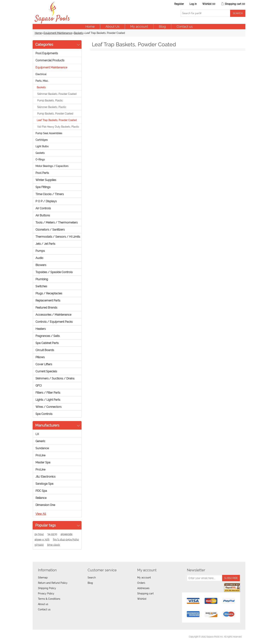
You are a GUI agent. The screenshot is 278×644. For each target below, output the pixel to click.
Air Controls (43, 208)
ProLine (40, 455)
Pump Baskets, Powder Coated (55, 114)
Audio (39, 258)
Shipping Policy (47, 588)
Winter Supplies (46, 180)
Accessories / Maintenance (53, 315)
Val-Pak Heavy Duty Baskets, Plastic (58, 127)
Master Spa (43, 462)
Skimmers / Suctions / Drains (55, 378)
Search (92, 578)
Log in (193, 4)
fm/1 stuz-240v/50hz (66, 539)
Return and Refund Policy (53, 583)
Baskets (78, 33)
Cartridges (42, 140)
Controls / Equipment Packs (54, 322)
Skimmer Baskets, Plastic (52, 107)
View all (41, 514)
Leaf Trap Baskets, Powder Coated (57, 120)
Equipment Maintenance (58, 33)
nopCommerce (56, 637)
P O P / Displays (46, 201)
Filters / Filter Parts (48, 393)
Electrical (41, 74)
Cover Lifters (44, 364)
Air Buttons (43, 215)
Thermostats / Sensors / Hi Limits (58, 237)
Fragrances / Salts (48, 336)
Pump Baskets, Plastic (50, 100)
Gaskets (40, 153)
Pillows (40, 357)
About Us (112, 26)
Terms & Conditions (49, 599)
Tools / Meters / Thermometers (57, 222)
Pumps (40, 251)
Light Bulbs (42, 146)
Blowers (41, 265)
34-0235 (52, 534)
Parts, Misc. (42, 81)
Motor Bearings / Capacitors (52, 166)
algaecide (67, 534)
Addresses (143, 588)
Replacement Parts (48, 300)
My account (139, 26)
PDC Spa (41, 491)
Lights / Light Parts (48, 400)
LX (37, 434)
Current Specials (46, 371)
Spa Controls (44, 414)
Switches (41, 286)
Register (179, 4)
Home (90, 26)
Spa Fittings (43, 187)
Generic (40, 441)
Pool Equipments (47, 53)
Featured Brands (46, 308)
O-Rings (40, 159)
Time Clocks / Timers (50, 194)
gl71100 (39, 545)
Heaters (41, 329)
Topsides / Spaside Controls (54, 272)
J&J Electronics (45, 477)
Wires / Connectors (48, 407)
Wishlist (142, 599)
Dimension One (45, 505)
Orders (141, 583)
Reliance (41, 498)
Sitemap (43, 578)
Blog (162, 26)
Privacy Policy (46, 593)
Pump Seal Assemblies (49, 133)
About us (43, 604)
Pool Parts (42, 173)
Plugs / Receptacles (49, 293)
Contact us (185, 26)
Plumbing (42, 279)
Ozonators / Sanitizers (50, 230)
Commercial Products (50, 60)
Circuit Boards (45, 350)
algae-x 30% (42, 539)
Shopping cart (145, 593)
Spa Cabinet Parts (47, 343)
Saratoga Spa (44, 484)
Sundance (42, 448)
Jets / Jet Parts (45, 244)
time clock (54, 545)
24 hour (39, 534)
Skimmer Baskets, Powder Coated (57, 94)
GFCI (39, 386)
